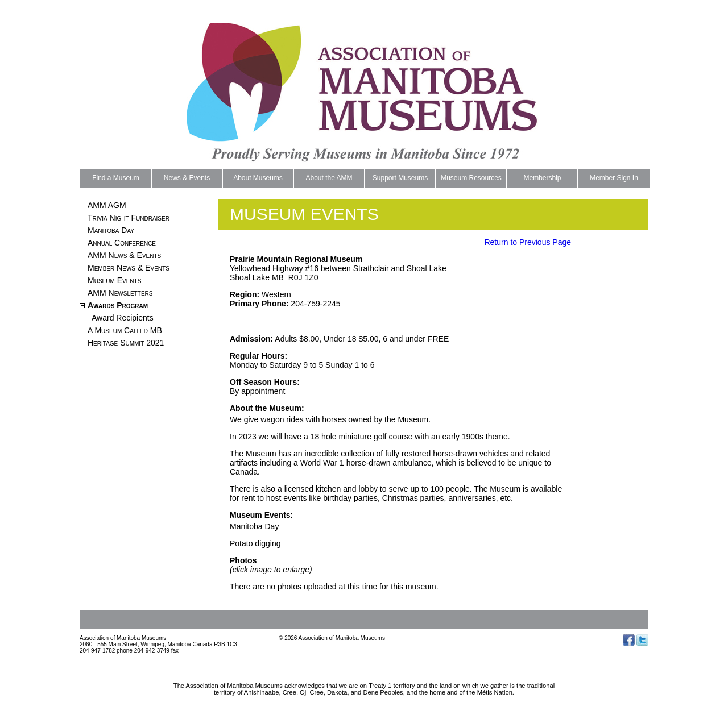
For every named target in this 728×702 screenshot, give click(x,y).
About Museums (258, 178)
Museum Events (114, 280)
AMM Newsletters (120, 293)
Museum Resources (471, 178)
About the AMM (329, 178)
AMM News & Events (124, 255)
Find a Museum (116, 178)
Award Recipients (123, 318)
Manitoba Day (111, 230)
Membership (542, 178)
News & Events (187, 178)
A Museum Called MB (125, 330)
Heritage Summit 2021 (126, 343)
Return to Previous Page (528, 242)
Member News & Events (129, 268)
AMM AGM (107, 205)
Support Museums (400, 178)
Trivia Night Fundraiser (129, 218)
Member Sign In (614, 178)
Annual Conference (122, 243)
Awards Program (118, 305)
